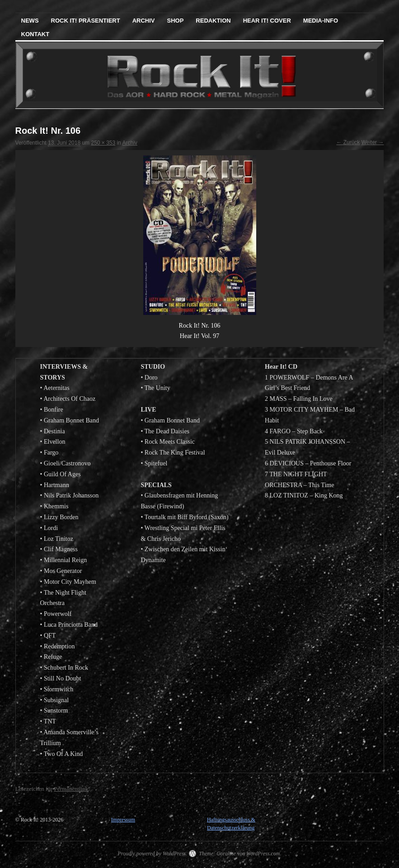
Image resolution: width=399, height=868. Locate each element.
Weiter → (373, 142)
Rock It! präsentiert (86, 21)
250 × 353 (103, 143)
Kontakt (35, 34)
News (30, 21)
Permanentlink (71, 789)
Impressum (123, 820)
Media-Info (321, 21)
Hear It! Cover (267, 21)
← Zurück (348, 142)
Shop (176, 21)
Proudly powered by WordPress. (152, 854)
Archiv (144, 21)
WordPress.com (263, 854)
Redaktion (213, 21)
